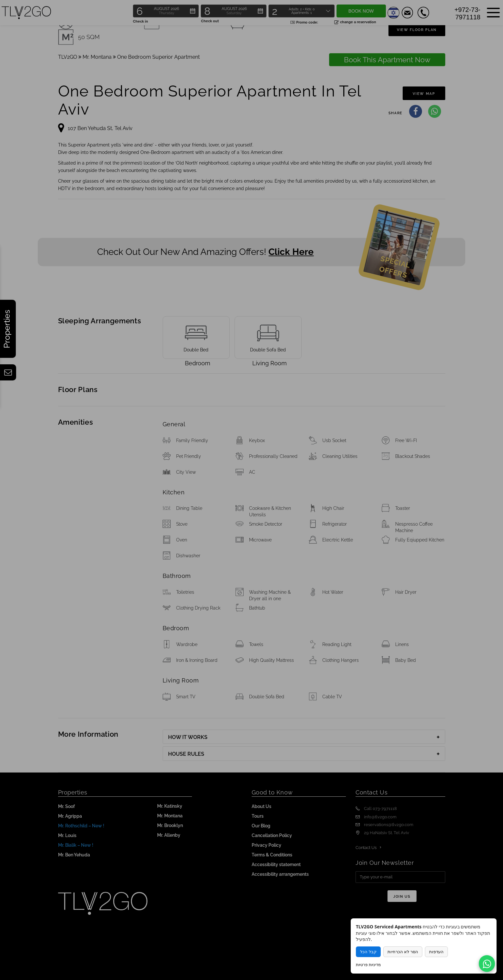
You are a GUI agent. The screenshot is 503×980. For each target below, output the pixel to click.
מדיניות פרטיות (368, 965)
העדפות (436, 952)
